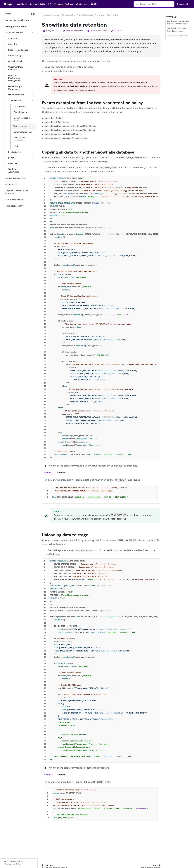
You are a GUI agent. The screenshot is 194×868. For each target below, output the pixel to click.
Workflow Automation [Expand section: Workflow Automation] (14, 171)
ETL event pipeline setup (23, 119)
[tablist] (101, 473)
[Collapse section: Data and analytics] (33, 33)
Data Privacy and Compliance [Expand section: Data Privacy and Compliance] (16, 88)
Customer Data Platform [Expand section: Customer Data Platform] (15, 68)
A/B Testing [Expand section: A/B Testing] (14, 39)
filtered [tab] (62, 472)
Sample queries (21, 112)
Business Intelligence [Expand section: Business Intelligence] (18, 50)
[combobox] (154, 4)
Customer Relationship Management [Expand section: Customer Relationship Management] (14, 78)
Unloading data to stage (177, 36)
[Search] (137, 4)
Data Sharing (20, 107)
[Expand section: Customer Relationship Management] (33, 78)
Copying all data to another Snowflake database (178, 30)
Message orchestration (16, 26)
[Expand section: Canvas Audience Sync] (33, 178)
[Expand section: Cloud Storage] (33, 56)
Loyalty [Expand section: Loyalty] (12, 158)
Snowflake (16, 101)
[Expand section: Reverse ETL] (33, 164)
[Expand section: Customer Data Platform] (33, 68)
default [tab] (48, 472)
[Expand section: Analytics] (33, 44)
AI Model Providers (14, 200)
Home (8, 14)
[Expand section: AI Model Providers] (33, 200)
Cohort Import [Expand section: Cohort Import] (15, 61)
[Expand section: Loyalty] (33, 158)
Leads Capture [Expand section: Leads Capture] (15, 152)
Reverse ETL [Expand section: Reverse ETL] (14, 164)
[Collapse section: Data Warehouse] (33, 95)
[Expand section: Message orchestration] (33, 26)
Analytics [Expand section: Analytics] (13, 44)
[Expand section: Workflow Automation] (33, 171)
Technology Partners (50, 15)
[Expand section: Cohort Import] (33, 61)
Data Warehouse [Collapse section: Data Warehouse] (16, 95)
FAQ (16, 146)
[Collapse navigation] (33, 14)
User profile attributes (19, 139)
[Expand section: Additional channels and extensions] (33, 192)
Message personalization (17, 20)
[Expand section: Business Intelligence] (33, 50)
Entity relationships (23, 132)
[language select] (98, 4)
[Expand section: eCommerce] (33, 185)
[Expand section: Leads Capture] (33, 152)
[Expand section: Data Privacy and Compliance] (33, 88)
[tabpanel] (101, 489)
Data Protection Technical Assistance (72, 86)
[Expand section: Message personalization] (33, 20)
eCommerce (11, 185)
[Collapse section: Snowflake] (33, 101)
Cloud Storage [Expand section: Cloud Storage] (15, 56)
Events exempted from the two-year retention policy (178, 22)
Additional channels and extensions (17, 192)
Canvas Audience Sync (16, 178)
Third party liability (14, 206)
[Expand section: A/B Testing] (33, 39)
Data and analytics (14, 33)
